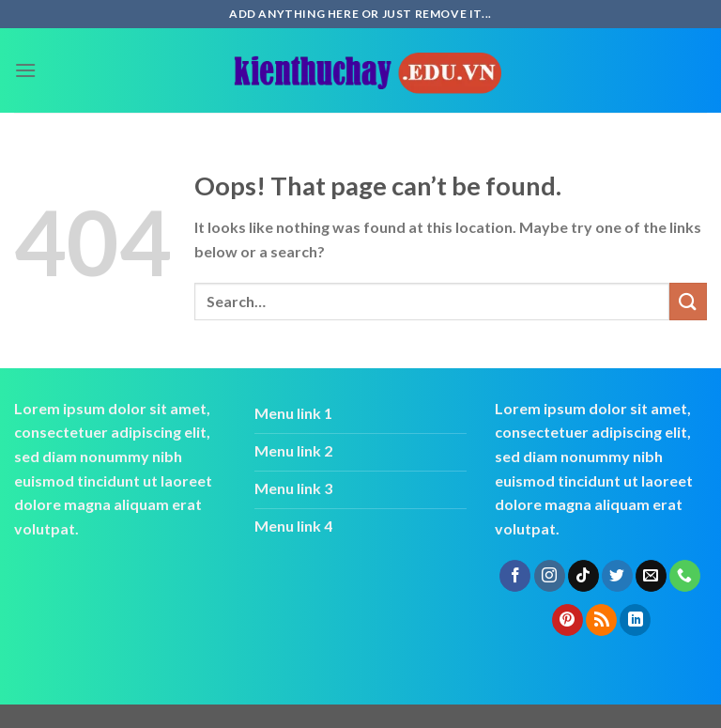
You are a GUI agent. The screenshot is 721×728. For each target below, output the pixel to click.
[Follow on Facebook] (515, 576)
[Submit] (688, 301)
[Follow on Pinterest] (568, 620)
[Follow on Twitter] (617, 576)
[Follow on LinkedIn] (635, 620)
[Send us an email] (651, 576)
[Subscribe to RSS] (601, 620)
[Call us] (685, 576)
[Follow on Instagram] (550, 576)
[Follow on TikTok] (583, 576)
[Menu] (25, 70)
